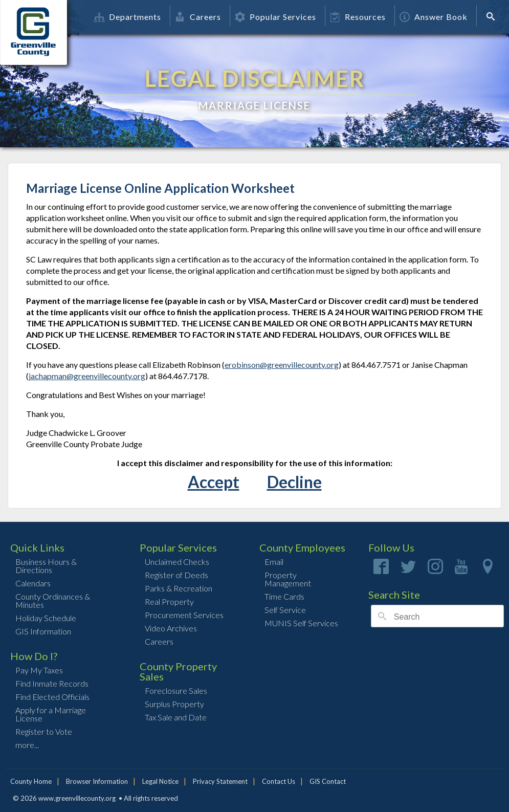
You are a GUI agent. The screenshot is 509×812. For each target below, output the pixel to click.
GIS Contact (328, 781)
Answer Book (434, 17)
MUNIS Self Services (301, 623)
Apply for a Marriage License (51, 714)
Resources (358, 17)
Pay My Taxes (39, 670)
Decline (294, 482)
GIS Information (43, 631)
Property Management (288, 579)
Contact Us (279, 781)
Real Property (169, 601)
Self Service (285, 610)
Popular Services (275, 17)
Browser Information (97, 781)
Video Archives (171, 628)
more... (27, 745)
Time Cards (284, 596)
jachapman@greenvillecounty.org (87, 376)
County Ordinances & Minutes (53, 600)
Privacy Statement (220, 781)
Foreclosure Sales (176, 690)
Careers (198, 17)
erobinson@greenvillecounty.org (282, 365)
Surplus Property (174, 704)
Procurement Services (184, 615)
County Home (31, 781)
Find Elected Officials (52, 697)
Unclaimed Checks (177, 562)
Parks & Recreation (179, 588)
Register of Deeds (176, 575)
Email (274, 562)
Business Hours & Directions (46, 566)
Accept (214, 482)
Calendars (33, 583)
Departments (128, 17)
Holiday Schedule (46, 618)
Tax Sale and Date (176, 717)
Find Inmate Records (52, 683)
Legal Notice (160, 781)
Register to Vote (44, 731)
